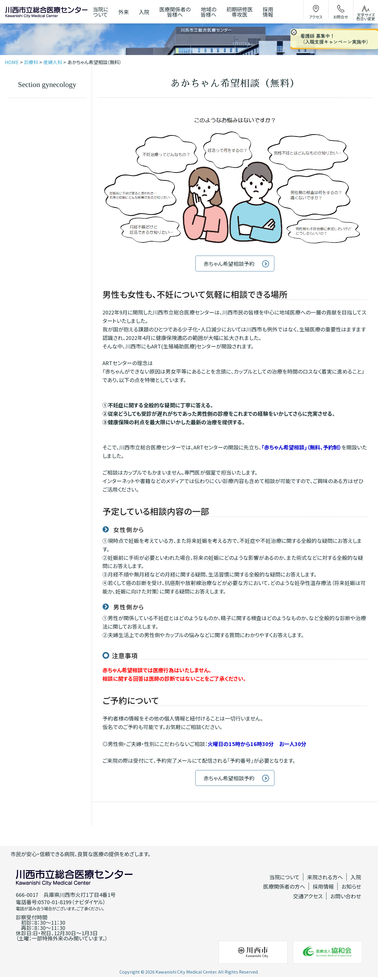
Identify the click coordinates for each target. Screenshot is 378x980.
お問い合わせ (346, 896)
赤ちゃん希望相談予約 (229, 264)
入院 (356, 877)
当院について (284, 877)
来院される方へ (325, 877)
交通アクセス (308, 896)
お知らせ (351, 886)
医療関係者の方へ (284, 886)
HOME (12, 62)
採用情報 (323, 886)
